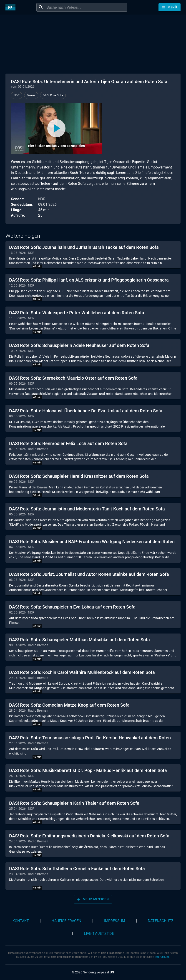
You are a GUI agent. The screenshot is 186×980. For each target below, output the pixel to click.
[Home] (12, 7)
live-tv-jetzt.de (99, 934)
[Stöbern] (170, 7)
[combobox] (86, 7)
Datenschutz (161, 921)
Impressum (115, 921)
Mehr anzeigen (93, 899)
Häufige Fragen (66, 921)
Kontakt (21, 921)
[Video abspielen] (56, 128)
